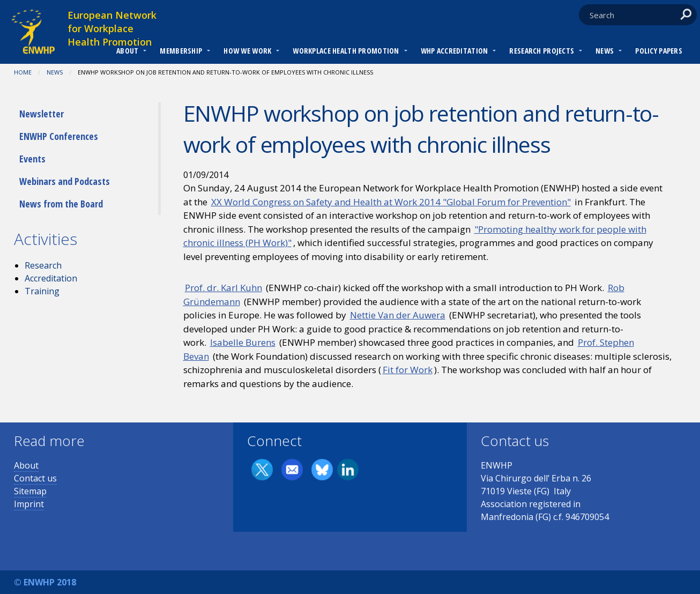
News (605, 51)
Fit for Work (408, 370)
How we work (247, 51)
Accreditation (51, 278)
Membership (181, 51)
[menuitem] (127, 52)
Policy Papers (659, 51)
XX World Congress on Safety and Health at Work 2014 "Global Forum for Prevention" (391, 202)
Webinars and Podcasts (65, 181)
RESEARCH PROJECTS (542, 51)
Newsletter (42, 114)
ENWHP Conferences (59, 136)
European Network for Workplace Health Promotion (112, 28)
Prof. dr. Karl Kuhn (224, 288)
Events (32, 159)
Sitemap (30, 491)
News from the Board (61, 204)
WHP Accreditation (455, 51)
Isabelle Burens (243, 342)
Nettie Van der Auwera (398, 315)
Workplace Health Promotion (346, 51)
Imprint (29, 504)
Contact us (35, 478)
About (127, 51)
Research (43, 265)
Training (42, 291)
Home (23, 72)
